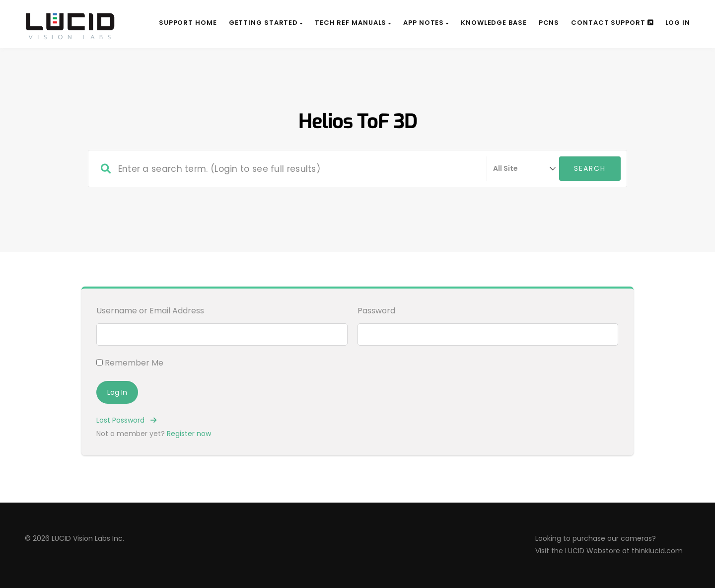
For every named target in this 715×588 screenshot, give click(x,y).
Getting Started (266, 23)
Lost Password (126, 420)
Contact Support (612, 23)
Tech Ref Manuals (353, 23)
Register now (189, 434)
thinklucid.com (657, 551)
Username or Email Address (150, 311)
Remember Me (130, 363)
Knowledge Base (494, 23)
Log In (678, 23)
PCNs (549, 23)
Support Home (188, 23)
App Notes (426, 23)
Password (376, 311)
